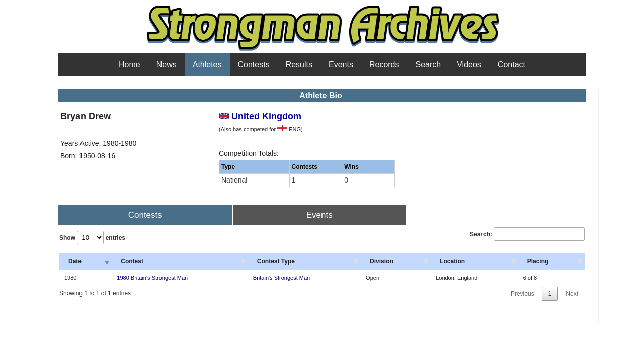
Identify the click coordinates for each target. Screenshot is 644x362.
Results (299, 65)
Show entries (92, 238)
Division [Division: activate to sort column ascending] (382, 261)
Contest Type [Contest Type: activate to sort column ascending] (276, 261)
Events (341, 65)
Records (384, 65)
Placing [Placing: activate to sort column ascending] (538, 261)
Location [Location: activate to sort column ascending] (452, 261)
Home (130, 65)
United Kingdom (260, 116)
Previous (522, 294)
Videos (469, 65)
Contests (254, 65)
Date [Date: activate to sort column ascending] (75, 261)
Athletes (207, 65)
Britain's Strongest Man (281, 278)
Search (428, 65)
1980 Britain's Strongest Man (152, 278)
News (167, 65)
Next (572, 294)
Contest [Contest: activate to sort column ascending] (132, 261)
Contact (511, 65)
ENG (289, 129)
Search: (527, 234)
